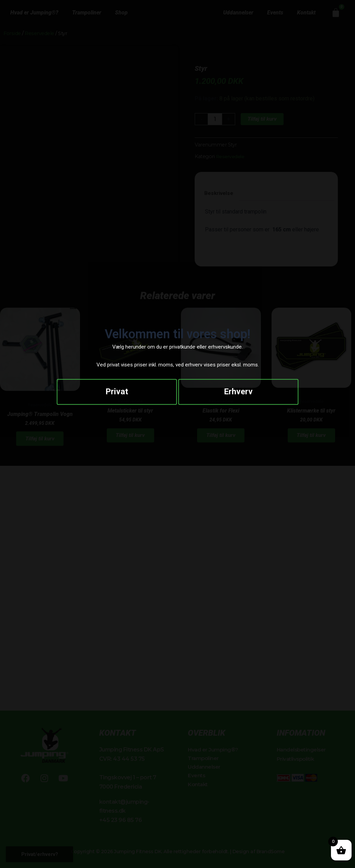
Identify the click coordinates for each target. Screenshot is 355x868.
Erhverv (238, 393)
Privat (117, 393)
